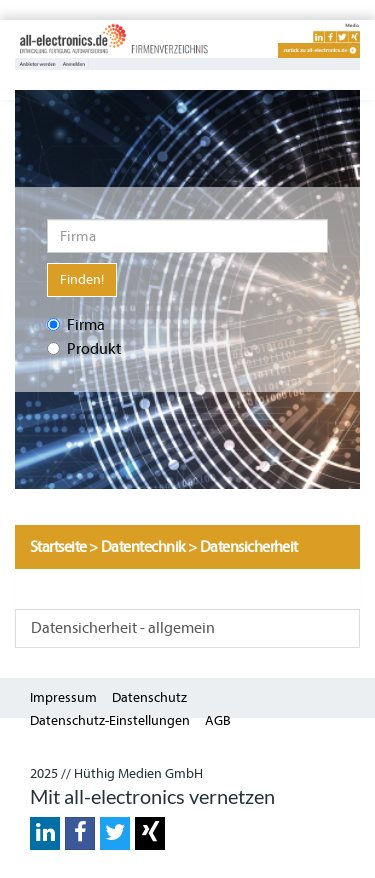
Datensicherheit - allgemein (123, 628)
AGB (218, 720)
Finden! (82, 279)
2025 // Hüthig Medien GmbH (116, 773)
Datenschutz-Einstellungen (110, 720)
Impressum (63, 697)
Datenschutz (149, 697)
